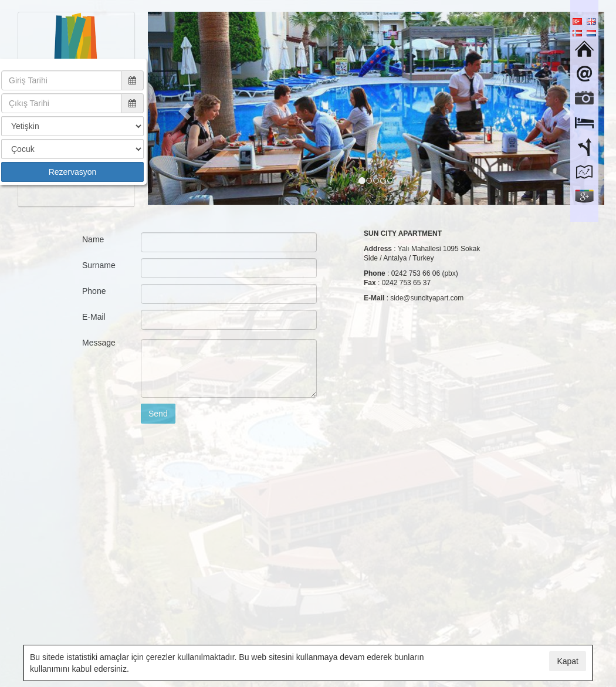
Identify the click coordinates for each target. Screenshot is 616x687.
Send (158, 414)
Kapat (568, 661)
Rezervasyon (73, 172)
